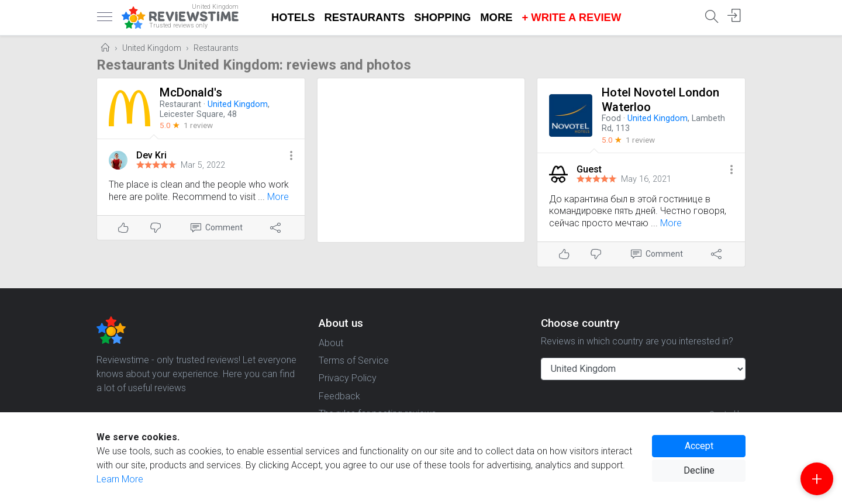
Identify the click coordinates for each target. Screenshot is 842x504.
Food (611, 118)
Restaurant (180, 104)
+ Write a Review (571, 17)
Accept (699, 446)
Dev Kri (151, 155)
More (496, 17)
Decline (699, 470)
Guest (589, 169)
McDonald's (191, 92)
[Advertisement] (421, 160)
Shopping (442, 17)
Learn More (120, 479)
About (331, 343)
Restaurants (365, 17)
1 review (198, 125)
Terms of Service (354, 360)
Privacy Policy (348, 378)
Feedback (339, 396)
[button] (291, 156)
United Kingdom (152, 48)
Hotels (293, 17)
